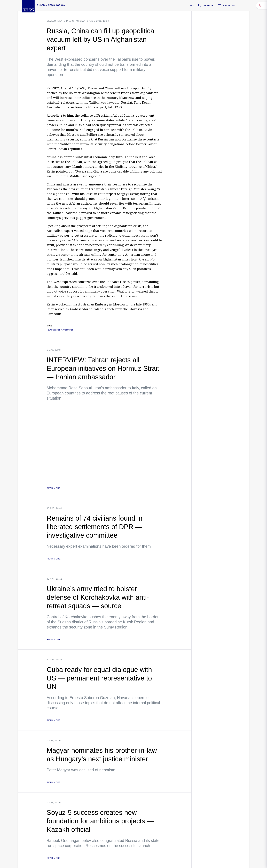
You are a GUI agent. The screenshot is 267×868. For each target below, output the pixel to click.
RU (192, 6)
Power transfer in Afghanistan (60, 330)
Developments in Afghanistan (66, 21)
